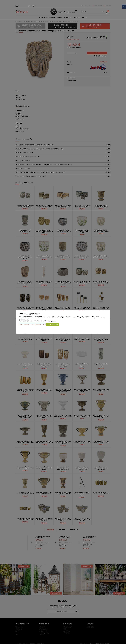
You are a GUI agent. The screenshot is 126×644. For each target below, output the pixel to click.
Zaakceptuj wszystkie (52, 324)
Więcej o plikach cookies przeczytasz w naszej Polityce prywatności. (38, 321)
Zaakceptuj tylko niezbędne (27, 324)
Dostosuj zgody (41, 324)
